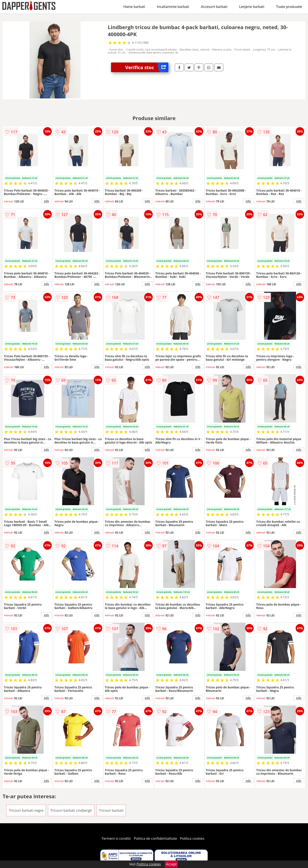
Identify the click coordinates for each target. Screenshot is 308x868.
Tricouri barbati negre (26, 810)
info (46, 201)
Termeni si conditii (116, 838)
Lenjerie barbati (252, 7)
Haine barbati (134, 7)
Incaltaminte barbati (173, 7)
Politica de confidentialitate (155, 838)
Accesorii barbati (214, 7)
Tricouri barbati (111, 810)
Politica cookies (192, 838)
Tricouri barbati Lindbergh (71, 810)
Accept (171, 864)
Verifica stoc (147, 67)
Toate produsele (289, 7)
